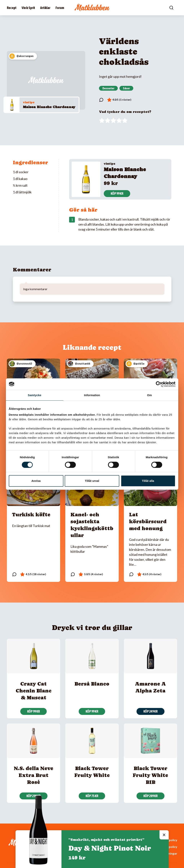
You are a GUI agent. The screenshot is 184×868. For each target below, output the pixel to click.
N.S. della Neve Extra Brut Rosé (34, 775)
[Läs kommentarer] (101, 100)
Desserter (108, 88)
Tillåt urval (92, 481)
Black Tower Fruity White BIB (150, 775)
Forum (60, 8)
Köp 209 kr (150, 796)
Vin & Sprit (28, 8)
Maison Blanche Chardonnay (49, 107)
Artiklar (45, 8)
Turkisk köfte (31, 514)
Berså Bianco (92, 684)
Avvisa (36, 481)
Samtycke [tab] (35, 395)
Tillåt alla (148, 481)
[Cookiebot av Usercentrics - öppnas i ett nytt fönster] (159, 384)
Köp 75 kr (92, 796)
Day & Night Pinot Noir (110, 848)
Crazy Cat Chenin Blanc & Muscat (34, 691)
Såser (126, 88)
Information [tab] (92, 395)
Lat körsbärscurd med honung (148, 521)
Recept (12, 8)
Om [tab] (149, 395)
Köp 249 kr (150, 711)
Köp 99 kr (117, 193)
